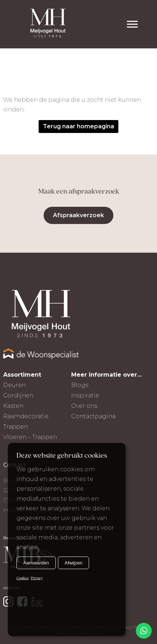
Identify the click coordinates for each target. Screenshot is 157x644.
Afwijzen (74, 563)
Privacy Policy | (132, 627)
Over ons (84, 406)
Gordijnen (18, 395)
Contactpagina (93, 416)
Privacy (37, 578)
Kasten (13, 406)
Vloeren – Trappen (30, 437)
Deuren (14, 385)
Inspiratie (85, 395)
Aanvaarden (36, 563)
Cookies (23, 578)
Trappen (16, 427)
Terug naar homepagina (78, 126)
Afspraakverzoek (78, 215)
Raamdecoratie (26, 416)
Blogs (80, 385)
